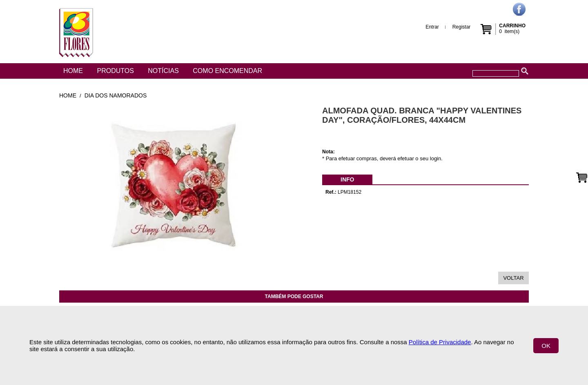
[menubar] (347, 179)
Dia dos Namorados (116, 95)
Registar (462, 27)
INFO (347, 179)
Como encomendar (227, 71)
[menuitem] (347, 179)
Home (73, 71)
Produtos (115, 71)
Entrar (432, 27)
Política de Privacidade (440, 342)
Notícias (163, 71)
